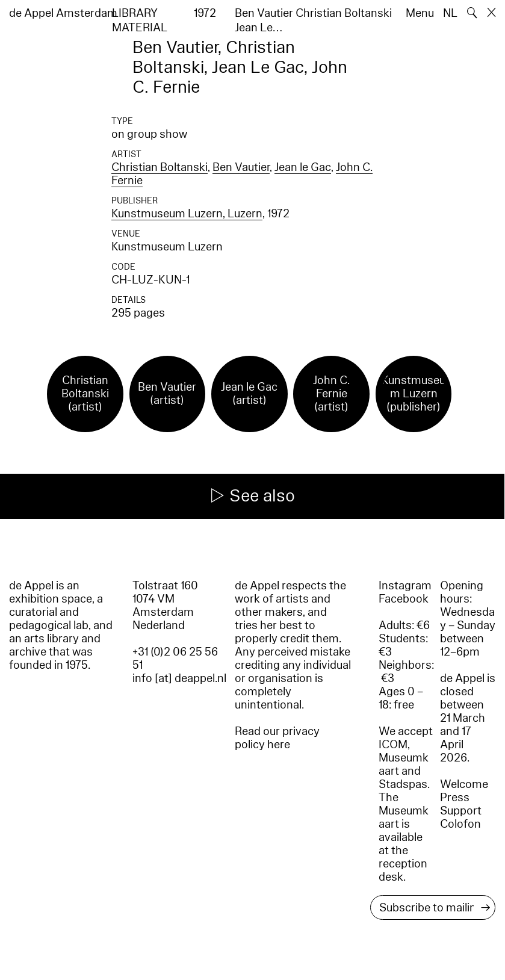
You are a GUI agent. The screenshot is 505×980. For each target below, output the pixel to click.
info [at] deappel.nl (179, 678)
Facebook (404, 599)
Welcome (464, 784)
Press (455, 798)
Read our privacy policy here (277, 738)
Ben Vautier (241, 167)
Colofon (460, 824)
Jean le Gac (303, 167)
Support (461, 811)
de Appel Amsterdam (63, 13)
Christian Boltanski (160, 167)
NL (450, 13)
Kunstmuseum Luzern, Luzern (187, 214)
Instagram (405, 586)
